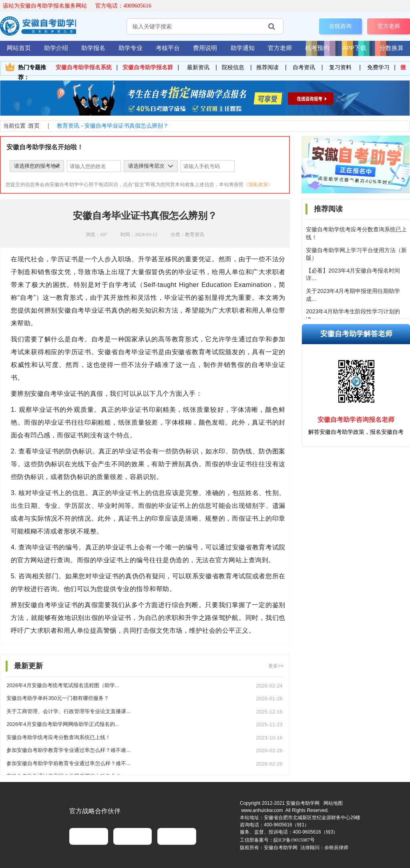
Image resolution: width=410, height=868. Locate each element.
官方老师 (389, 26)
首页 (34, 126)
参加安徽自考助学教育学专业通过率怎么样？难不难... (68, 750)
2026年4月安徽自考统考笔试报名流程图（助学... (63, 685)
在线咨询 (340, 26)
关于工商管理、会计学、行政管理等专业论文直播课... (68, 711)
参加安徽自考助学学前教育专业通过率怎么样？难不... (68, 763)
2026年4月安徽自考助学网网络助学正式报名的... (63, 724)
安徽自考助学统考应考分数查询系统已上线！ (58, 737)
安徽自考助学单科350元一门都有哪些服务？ (58, 698)
